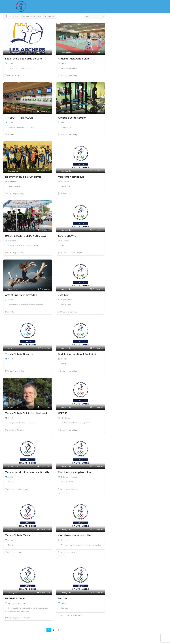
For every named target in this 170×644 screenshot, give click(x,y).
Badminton (13, 182)
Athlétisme (65, 418)
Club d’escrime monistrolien (75, 535)
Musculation (66, 122)
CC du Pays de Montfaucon (19, 618)
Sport (11, 63)
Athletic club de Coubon (72, 118)
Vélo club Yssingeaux (71, 177)
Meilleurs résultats (32, 16)
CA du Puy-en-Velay (68, 75)
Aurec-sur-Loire (14, 75)
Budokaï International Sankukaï (77, 354)
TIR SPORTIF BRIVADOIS (19, 118)
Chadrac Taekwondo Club (74, 59)
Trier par (50, 16)
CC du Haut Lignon (15, 552)
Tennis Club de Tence (18, 535)
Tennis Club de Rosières (19, 354)
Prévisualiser (44, 53)
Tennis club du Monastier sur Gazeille (27, 472)
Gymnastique (67, 300)
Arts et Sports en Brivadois (21, 295)
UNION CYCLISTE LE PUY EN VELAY (26, 236)
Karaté (64, 359)
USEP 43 (63, 413)
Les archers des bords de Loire (24, 59)
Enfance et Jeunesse (70, 477)
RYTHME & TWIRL (16, 598)
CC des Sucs (65, 194)
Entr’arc (63, 598)
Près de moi (12, 16)
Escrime (64, 540)
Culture (11, 300)
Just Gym (64, 295)
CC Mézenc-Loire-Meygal (18, 489)
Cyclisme (65, 182)
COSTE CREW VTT (69, 236)
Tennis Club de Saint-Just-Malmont (26, 413)
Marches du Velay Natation (74, 472)
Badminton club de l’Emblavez (23, 177)
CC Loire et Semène (68, 312)
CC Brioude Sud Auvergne (71, 253)
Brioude (10, 135)
